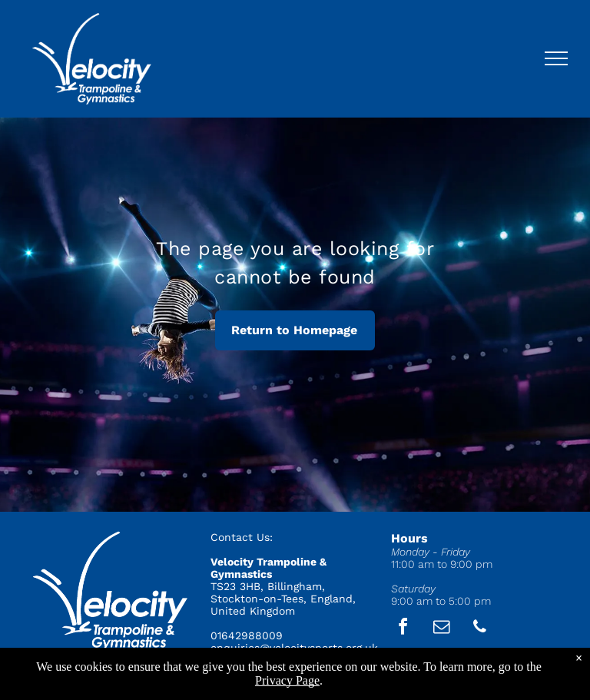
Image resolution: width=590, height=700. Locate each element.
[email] (442, 629)
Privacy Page (287, 680)
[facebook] (403, 629)
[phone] (480, 629)
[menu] (556, 58)
